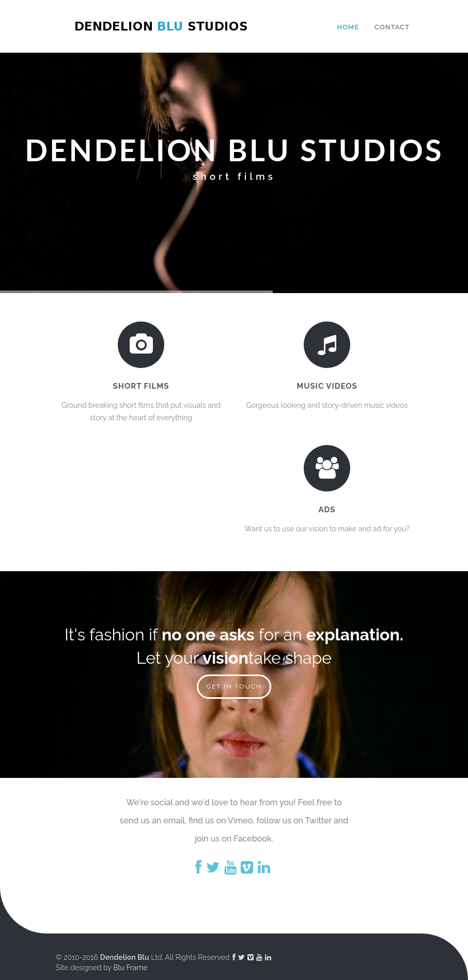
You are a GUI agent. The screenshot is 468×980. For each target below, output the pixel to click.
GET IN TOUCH (234, 686)
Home (348, 27)
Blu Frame (130, 968)
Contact (392, 27)
